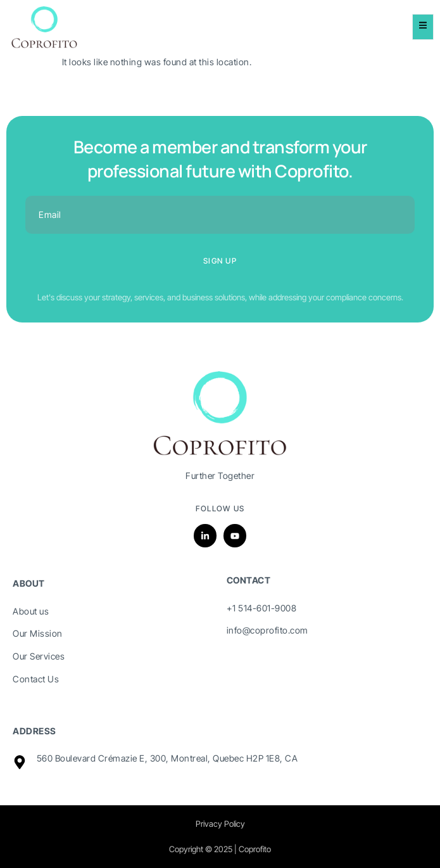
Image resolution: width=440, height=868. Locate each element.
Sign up (220, 261)
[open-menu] (423, 27)
